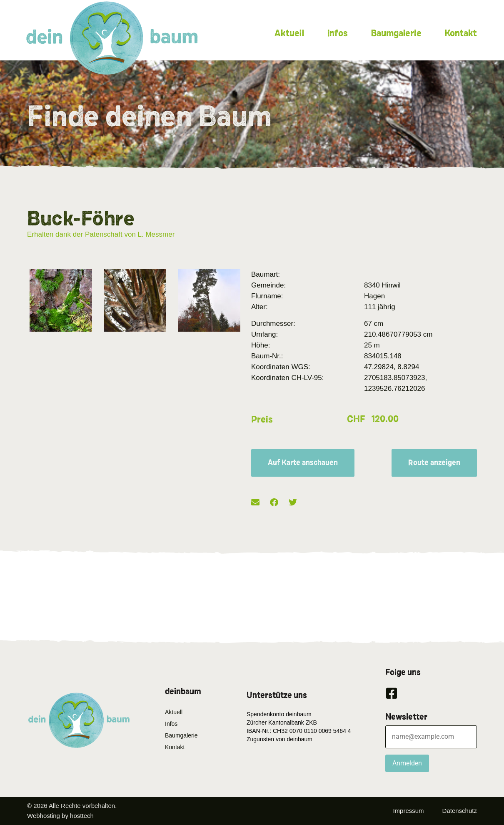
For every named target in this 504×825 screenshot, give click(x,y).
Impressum (408, 811)
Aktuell (289, 33)
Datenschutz (460, 811)
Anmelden (407, 763)
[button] (255, 503)
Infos (337, 33)
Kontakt (461, 33)
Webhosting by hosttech (60, 816)
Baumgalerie (396, 33)
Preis (262, 420)
